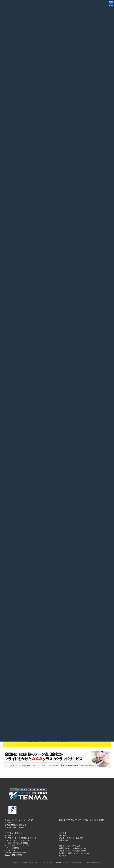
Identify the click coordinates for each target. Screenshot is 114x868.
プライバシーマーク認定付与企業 (72, 851)
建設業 (50, 342)
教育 (104, 342)
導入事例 (8, 836)
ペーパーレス (10, 850)
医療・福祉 (68, 342)
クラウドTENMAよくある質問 (71, 838)
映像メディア (50, 352)
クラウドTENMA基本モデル (16, 853)
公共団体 (68, 352)
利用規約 (63, 856)
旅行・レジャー (86, 351)
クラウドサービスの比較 (14, 828)
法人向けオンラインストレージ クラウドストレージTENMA (57, 785)
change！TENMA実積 (13, 855)
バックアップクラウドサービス (17, 841)
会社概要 (63, 833)
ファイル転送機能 (12, 848)
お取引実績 (64, 841)
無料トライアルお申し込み (70, 846)
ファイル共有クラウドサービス (17, 845)
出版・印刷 (86, 342)
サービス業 (32, 342)
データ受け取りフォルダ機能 (16, 843)
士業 (14, 352)
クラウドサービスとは (13, 833)
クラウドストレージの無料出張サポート (20, 838)
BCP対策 (8, 823)
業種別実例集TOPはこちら (57, 480)
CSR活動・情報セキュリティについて (74, 853)
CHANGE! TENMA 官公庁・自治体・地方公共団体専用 (81, 820)
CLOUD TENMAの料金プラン (16, 825)
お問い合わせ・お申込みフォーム (72, 848)
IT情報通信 (32, 352)
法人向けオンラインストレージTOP (19, 820)
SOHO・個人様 (104, 351)
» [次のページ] (74, 235)
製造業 (15, 342)
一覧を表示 (96, 22)
